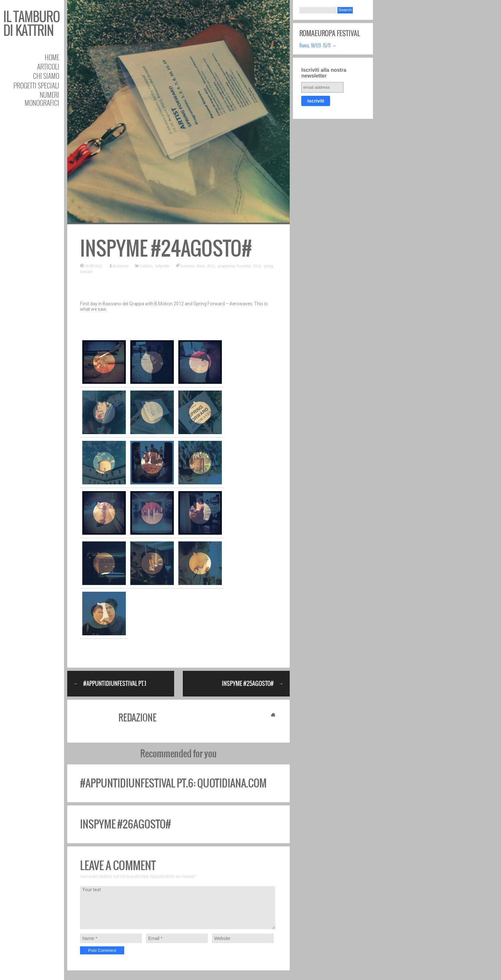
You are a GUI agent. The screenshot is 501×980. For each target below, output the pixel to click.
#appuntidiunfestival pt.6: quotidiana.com (173, 783)
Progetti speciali (36, 85)
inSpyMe (162, 266)
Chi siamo (46, 76)
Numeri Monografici (42, 99)
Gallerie (146, 266)
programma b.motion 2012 (239, 266)
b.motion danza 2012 (198, 266)
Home (52, 57)
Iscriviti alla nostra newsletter (324, 73)
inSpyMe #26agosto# (125, 824)
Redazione (121, 266)
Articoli (48, 66)
